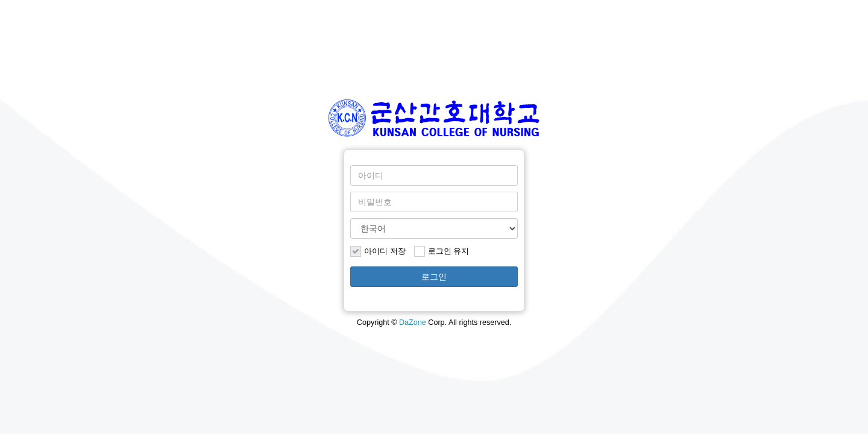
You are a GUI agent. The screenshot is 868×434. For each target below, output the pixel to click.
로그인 (434, 277)
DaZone (413, 322)
